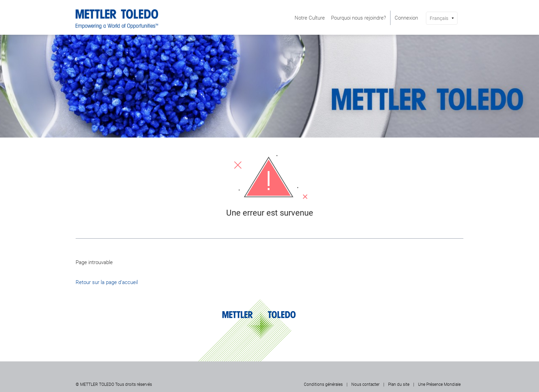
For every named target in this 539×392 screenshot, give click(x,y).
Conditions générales (323, 384)
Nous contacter (365, 384)
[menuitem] (310, 18)
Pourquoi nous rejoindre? (359, 18)
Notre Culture (310, 18)
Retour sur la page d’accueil (107, 282)
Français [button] (439, 18)
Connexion (406, 18)
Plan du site (399, 384)
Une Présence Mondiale (439, 384)
